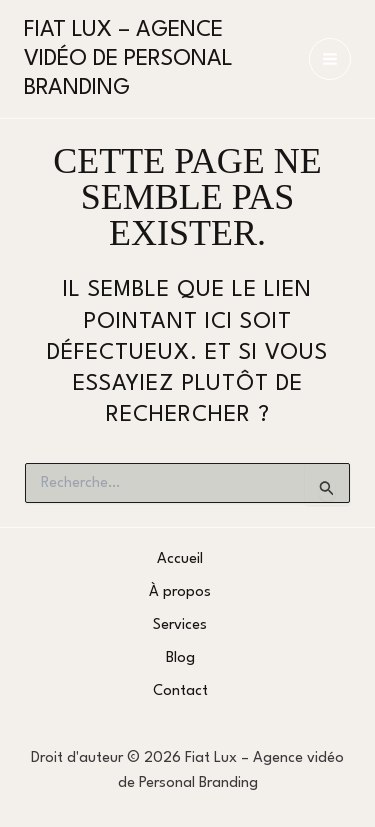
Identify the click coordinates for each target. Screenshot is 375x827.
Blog (180, 658)
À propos (180, 592)
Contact (180, 691)
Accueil (180, 559)
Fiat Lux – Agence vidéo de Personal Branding (128, 59)
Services (180, 625)
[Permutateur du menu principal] (330, 59)
